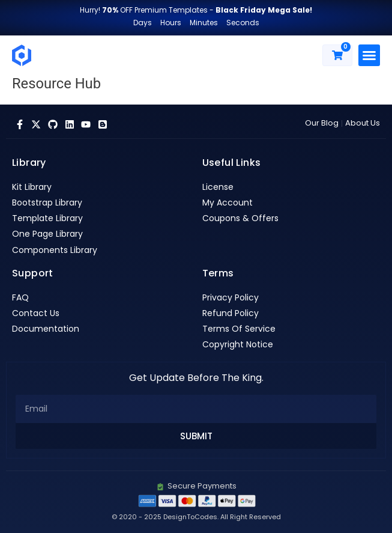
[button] (369, 55)
